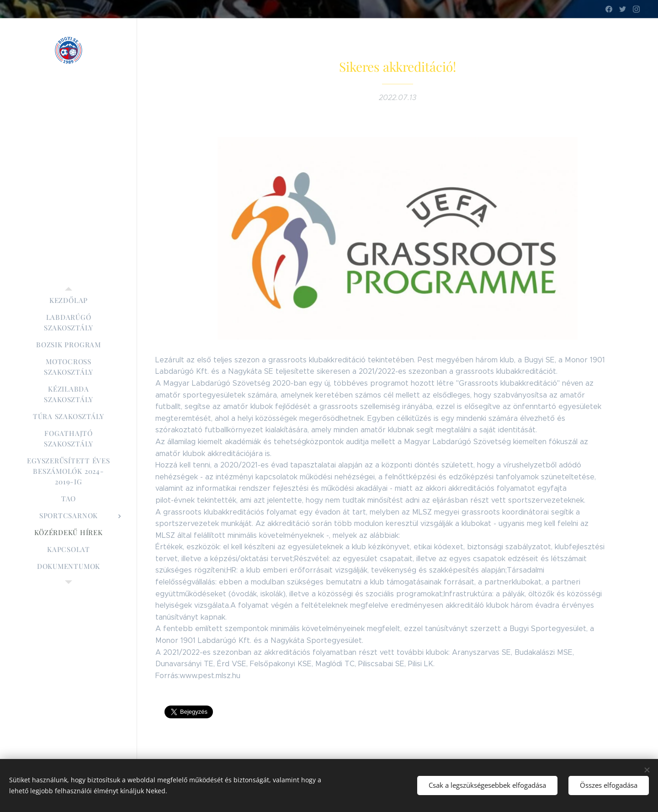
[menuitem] (69, 300)
